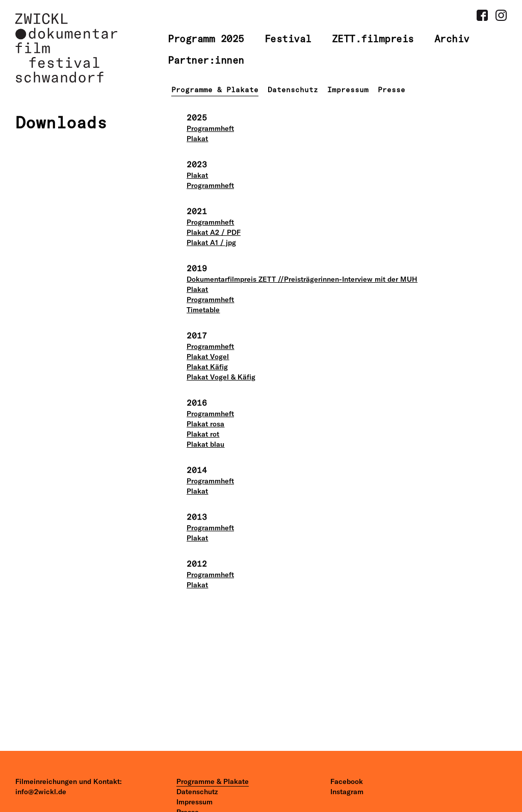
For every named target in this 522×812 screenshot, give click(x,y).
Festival (288, 39)
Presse (391, 90)
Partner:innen (206, 60)
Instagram (347, 792)
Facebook (347, 781)
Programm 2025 (206, 39)
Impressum (348, 90)
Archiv (452, 39)
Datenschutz (293, 90)
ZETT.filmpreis (373, 39)
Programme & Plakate (215, 90)
